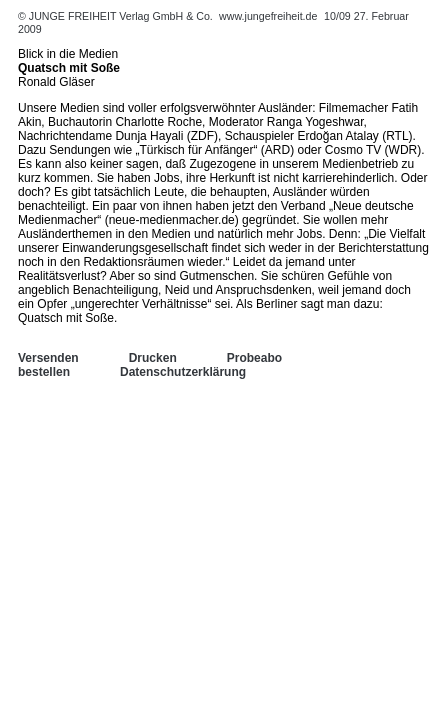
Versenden (48, 358)
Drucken (153, 358)
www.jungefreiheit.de (268, 16)
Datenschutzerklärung (183, 372)
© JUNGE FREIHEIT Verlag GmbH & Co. (117, 16)
